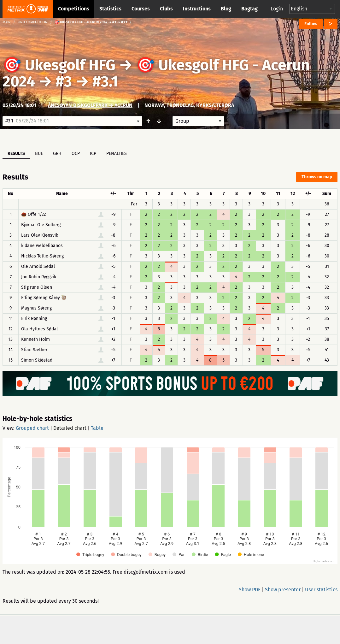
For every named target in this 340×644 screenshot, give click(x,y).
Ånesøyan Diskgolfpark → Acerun (90, 105)
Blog (226, 9)
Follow (311, 24)
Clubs (166, 9)
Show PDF (250, 590)
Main (7, 22)
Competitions (74, 9)
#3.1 (105, 81)
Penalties (117, 154)
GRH (57, 154)
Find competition (33, 22)
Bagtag (249, 9)
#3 (64, 81)
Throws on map (317, 177)
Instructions (197, 9)
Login (277, 9)
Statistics (110, 9)
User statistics (321, 590)
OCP (76, 154)
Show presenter (283, 590)
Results (16, 154)
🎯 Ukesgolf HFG (59, 65)
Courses (141, 9)
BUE (39, 154)
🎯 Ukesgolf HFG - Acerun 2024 (156, 73)
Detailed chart (70, 428)
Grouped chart (32, 428)
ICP (93, 154)
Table (97, 428)
